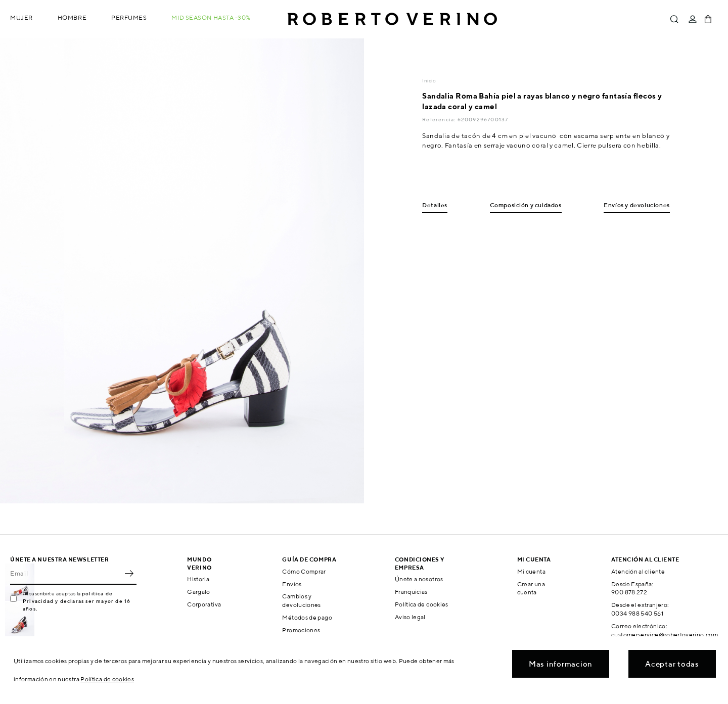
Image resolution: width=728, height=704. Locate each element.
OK (129, 574)
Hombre (72, 17)
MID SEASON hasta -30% (211, 17)
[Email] (66, 574)
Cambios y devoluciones (301, 600)
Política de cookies (422, 604)
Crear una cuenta (531, 588)
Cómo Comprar (304, 571)
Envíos (292, 584)
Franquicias (411, 592)
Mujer (21, 17)
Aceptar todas (672, 664)
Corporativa (204, 604)
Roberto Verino (392, 19)
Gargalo (199, 592)
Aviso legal (410, 617)
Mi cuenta (531, 571)
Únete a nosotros (419, 579)
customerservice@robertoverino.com (665, 635)
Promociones (301, 630)
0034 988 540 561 (637, 613)
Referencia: (440, 119)
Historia (198, 579)
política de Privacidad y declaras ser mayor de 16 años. (77, 601)
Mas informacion (561, 664)
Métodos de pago (307, 617)
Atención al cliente (638, 571)
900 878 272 (629, 592)
